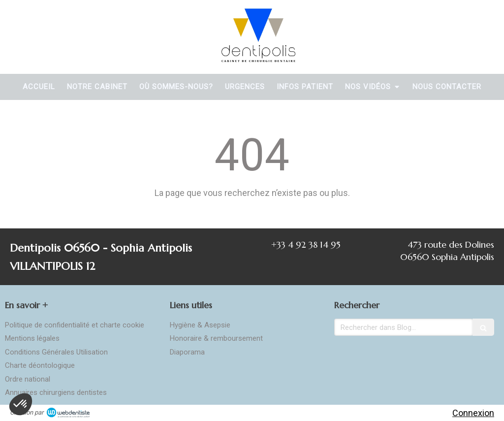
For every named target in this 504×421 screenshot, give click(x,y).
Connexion (473, 413)
